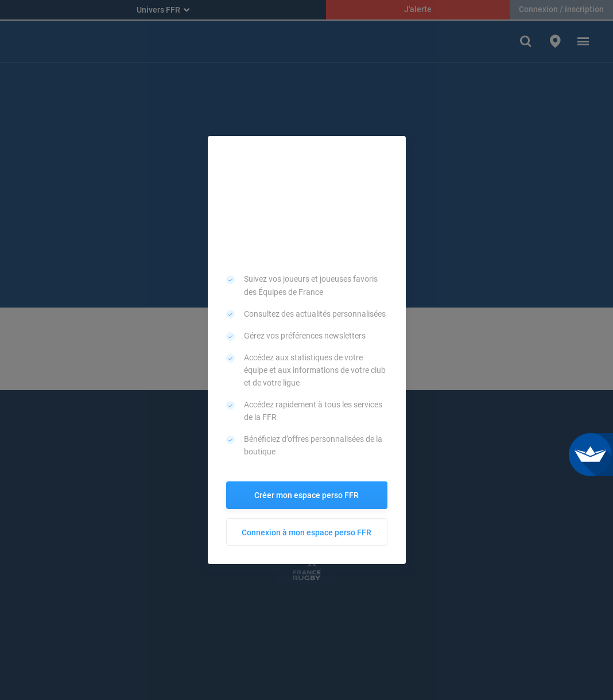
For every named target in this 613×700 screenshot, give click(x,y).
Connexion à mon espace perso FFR (306, 532)
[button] (393, 149)
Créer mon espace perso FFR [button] (306, 495)
